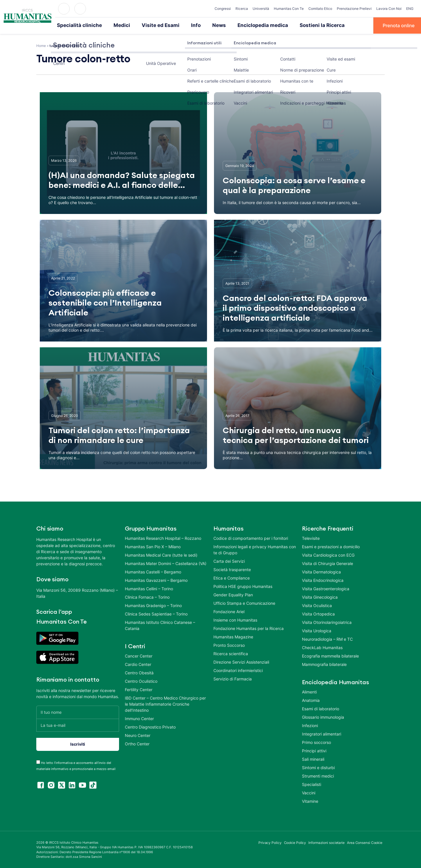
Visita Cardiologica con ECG (328, 554)
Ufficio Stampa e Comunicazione (244, 603)
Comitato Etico (320, 9)
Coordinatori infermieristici (238, 670)
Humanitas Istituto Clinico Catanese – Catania (160, 625)
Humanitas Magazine (233, 636)
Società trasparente (232, 569)
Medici (116, 25)
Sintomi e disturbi (318, 767)
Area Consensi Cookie (365, 842)
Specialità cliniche (77, 25)
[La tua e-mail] (78, 725)
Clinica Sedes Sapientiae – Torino (156, 613)
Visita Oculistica (317, 605)
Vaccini (309, 792)
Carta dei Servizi (229, 561)
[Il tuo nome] (78, 712)
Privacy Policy (270, 842)
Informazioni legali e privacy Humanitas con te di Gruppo (255, 549)
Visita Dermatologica (321, 571)
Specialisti (312, 784)
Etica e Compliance (232, 577)
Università (261, 9)
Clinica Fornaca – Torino (147, 596)
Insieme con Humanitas (235, 619)
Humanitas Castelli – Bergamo (153, 571)
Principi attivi (314, 750)
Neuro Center (138, 735)
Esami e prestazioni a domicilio (331, 546)
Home (41, 45)
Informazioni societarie (326, 842)
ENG (410, 9)
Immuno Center (139, 718)
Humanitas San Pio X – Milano (153, 546)
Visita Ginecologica (320, 596)
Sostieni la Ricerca (303, 25)
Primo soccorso (316, 742)
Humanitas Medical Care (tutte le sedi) (161, 554)
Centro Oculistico (141, 681)
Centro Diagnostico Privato (150, 726)
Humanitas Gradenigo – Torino (153, 605)
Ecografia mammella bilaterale (330, 655)
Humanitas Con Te (289, 9)
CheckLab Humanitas (322, 647)
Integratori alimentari (322, 733)
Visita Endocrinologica (323, 580)
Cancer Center (139, 655)
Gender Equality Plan (233, 594)
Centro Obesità (139, 672)
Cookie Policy (295, 842)
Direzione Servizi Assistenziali (241, 661)
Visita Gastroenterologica (326, 588)
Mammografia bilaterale (324, 664)
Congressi (223, 9)
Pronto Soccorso (229, 645)
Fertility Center (139, 689)
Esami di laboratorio (321, 708)
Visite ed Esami (152, 25)
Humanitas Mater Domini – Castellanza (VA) (166, 563)
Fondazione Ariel (229, 611)
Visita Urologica (317, 630)
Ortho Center (137, 743)
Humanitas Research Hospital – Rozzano (163, 538)
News (207, 25)
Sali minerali (313, 759)
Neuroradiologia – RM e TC (327, 639)
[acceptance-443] (38, 761)
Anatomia (311, 700)
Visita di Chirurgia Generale (328, 563)
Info (185, 25)
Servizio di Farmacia (233, 678)
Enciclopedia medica (248, 25)
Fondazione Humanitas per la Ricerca (249, 628)
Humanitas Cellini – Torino (149, 588)
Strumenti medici (318, 775)
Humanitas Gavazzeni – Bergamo (156, 580)
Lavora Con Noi (389, 9)
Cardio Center (138, 664)
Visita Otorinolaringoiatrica (327, 622)
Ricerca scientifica (231, 653)
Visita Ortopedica (318, 613)
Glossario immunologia (323, 717)
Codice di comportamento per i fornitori (251, 538)
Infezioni (310, 725)
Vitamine (310, 801)
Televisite (311, 538)
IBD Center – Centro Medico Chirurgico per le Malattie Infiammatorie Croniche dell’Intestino (165, 703)
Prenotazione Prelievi (354, 9)
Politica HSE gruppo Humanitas (243, 586)
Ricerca (242, 9)
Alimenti (309, 691)
